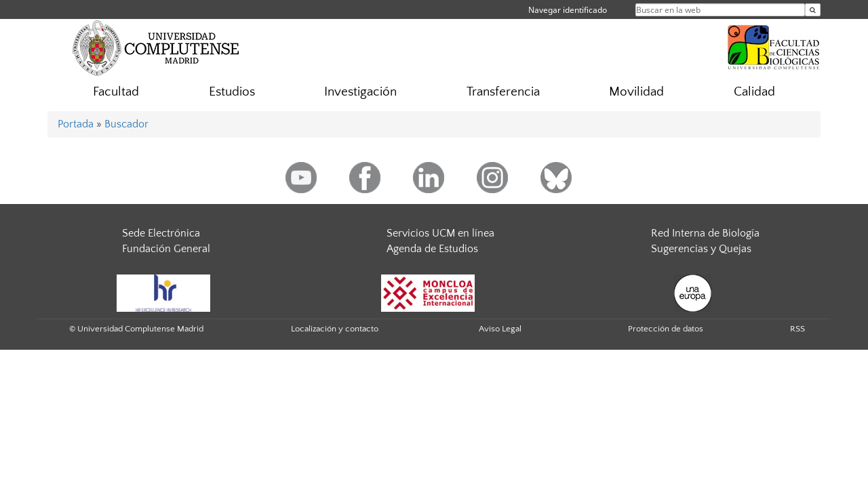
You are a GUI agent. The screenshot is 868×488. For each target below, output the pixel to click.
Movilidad (636, 92)
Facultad (116, 92)
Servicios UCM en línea (440, 233)
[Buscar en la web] (813, 10)
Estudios (232, 92)
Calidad (754, 92)
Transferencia (503, 92)
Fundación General (166, 249)
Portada (76, 124)
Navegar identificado (568, 10)
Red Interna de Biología (705, 233)
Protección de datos (666, 329)
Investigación (360, 92)
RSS (797, 329)
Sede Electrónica (161, 233)
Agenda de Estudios (432, 249)
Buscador (126, 124)
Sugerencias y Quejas (701, 249)
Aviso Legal (500, 329)
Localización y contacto (335, 329)
